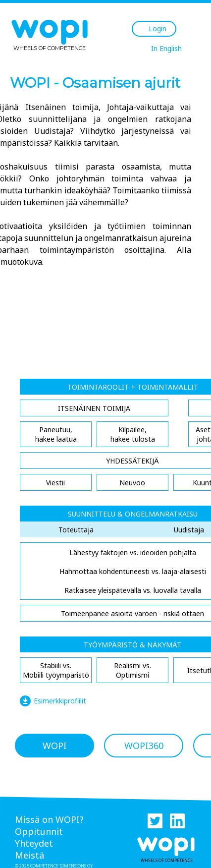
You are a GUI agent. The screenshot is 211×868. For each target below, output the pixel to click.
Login (158, 29)
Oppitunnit (39, 831)
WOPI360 (144, 746)
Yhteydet (34, 843)
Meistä (29, 855)
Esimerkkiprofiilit (60, 701)
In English (166, 48)
